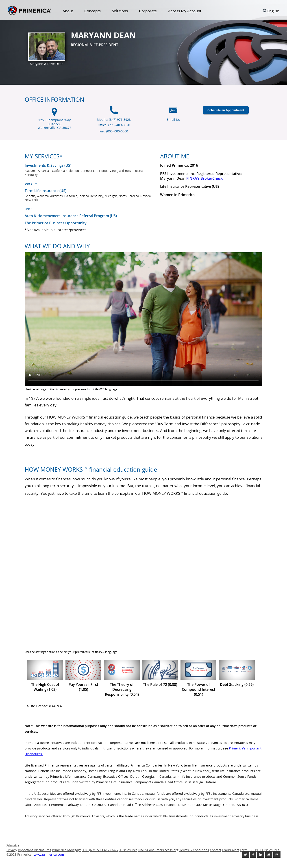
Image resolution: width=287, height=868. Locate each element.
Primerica (29, 11)
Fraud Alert (231, 850)
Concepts (92, 11)
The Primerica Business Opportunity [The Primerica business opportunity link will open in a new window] (56, 223)
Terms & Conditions (194, 850)
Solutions (120, 11)
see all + (31, 183)
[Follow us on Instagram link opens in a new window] (277, 854)
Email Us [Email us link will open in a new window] (173, 120)
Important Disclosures (35, 850)
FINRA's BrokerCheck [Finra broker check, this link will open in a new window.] (204, 178)
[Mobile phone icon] (114, 113)
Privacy (12, 850)
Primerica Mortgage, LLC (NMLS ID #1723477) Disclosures (95, 850)
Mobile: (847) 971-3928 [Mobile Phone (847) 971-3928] (114, 120)
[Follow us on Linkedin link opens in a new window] (261, 854)
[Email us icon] (173, 113)
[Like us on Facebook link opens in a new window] (253, 854)
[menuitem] (68, 12)
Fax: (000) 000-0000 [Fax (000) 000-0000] (114, 131)
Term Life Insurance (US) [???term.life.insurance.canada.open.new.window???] (46, 191)
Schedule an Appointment (226, 110)
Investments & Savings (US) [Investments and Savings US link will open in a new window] (48, 165)
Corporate (148, 11)
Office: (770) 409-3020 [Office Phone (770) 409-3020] (114, 125)
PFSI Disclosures (267, 850)
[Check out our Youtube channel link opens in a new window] (269, 854)
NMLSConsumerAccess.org (158, 850)
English (271, 11)
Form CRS (247, 850)
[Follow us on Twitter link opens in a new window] (245, 854)
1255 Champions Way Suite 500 (54, 124)
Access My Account (185, 11)
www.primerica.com (49, 854)
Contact (216, 850)
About (68, 11)
